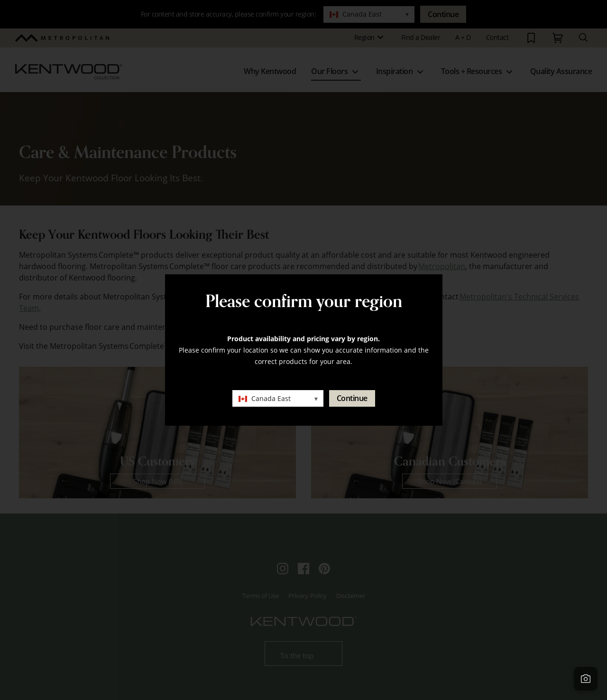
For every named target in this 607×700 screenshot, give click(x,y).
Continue (352, 398)
